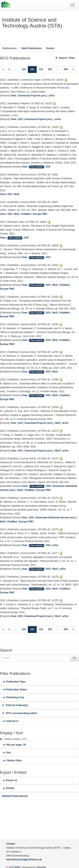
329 (65, 69)
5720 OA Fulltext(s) (15, 705)
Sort (7, 753)
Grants (50, 48)
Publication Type (14, 682)
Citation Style (12, 760)
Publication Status (15, 690)
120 (24, 69)
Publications (9, 48)
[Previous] (3, 70)
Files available (37, 167)
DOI (20, 119)
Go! (75, 658)
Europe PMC (40, 214)
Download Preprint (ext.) (32, 96)
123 (50, 69)
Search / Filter (65, 58)
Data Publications (31, 48)
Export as (10, 780)
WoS (17, 194)
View (14, 96)
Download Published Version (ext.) (56, 518)
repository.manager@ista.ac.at (24, 860)
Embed (8, 788)
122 (41, 69)
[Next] (73, 70)
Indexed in (10, 721)
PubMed (26, 214)
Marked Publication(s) (15, 796)
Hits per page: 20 (14, 745)
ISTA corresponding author (20, 713)
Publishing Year (14, 697)
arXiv (52, 96)
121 (33, 69)
